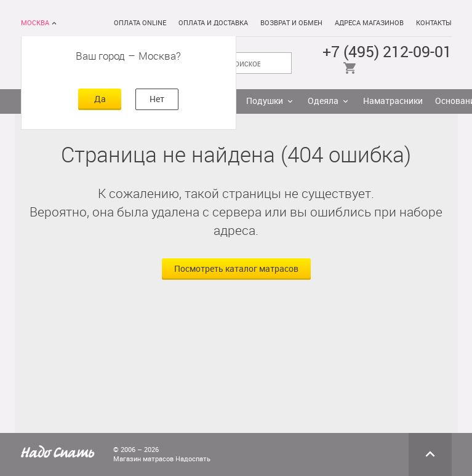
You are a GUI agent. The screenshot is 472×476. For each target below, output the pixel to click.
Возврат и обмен (291, 23)
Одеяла (323, 101)
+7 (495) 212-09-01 (387, 52)
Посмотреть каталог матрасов (236, 269)
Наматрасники (393, 101)
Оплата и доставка (213, 23)
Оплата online (140, 23)
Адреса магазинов (369, 23)
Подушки (265, 101)
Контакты (434, 23)
